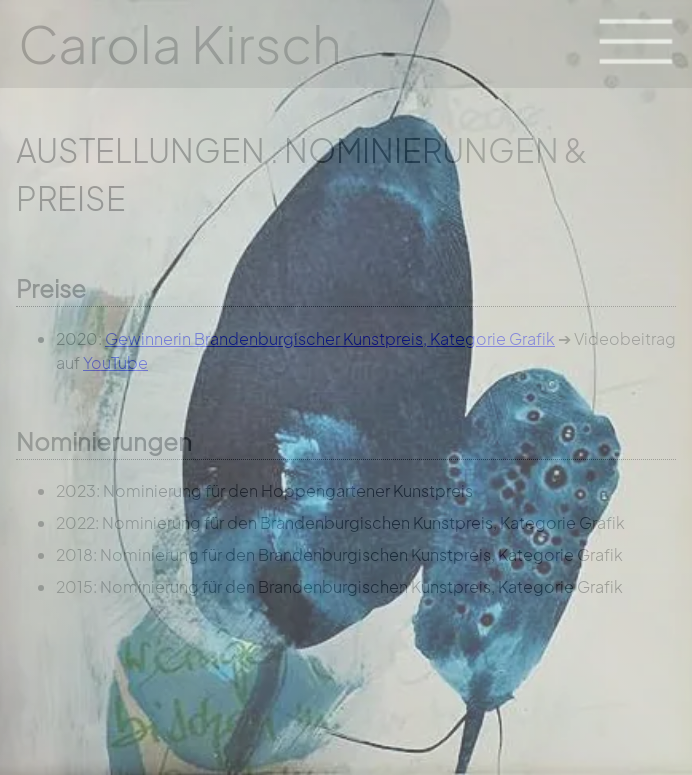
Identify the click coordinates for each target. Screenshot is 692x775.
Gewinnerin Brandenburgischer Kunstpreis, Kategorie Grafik (330, 338)
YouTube (115, 362)
